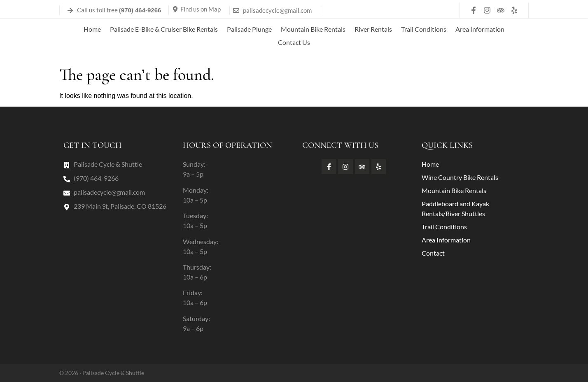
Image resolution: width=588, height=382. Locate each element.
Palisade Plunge (249, 29)
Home (92, 29)
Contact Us (294, 42)
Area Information (480, 29)
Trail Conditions (424, 29)
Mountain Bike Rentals (313, 29)
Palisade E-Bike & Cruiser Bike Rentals (164, 29)
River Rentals (373, 29)
